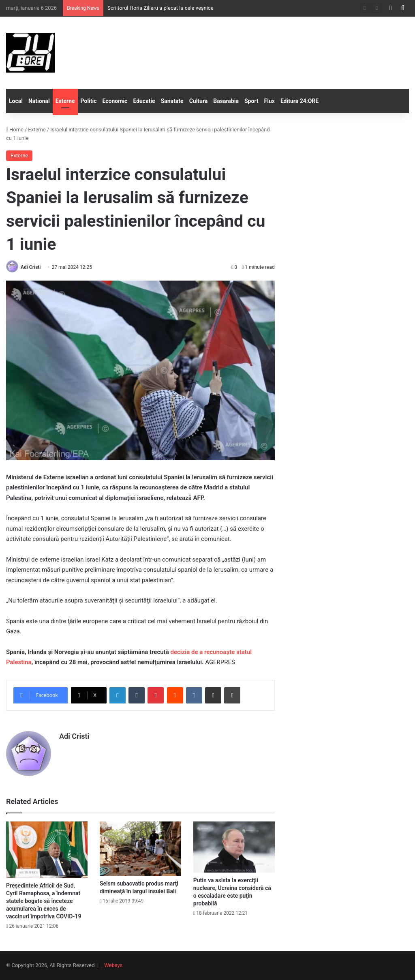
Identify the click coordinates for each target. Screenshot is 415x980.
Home (15, 130)
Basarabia (226, 101)
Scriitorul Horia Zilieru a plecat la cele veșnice (160, 8)
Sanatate (172, 101)
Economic (115, 101)
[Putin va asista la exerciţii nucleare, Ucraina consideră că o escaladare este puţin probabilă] (234, 847)
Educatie (144, 101)
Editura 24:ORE (299, 101)
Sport (251, 101)
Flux (270, 101)
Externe (65, 101)
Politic (89, 101)
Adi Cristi (31, 267)
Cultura (199, 101)
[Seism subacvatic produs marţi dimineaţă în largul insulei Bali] (140, 849)
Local (16, 101)
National (39, 101)
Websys (113, 965)
